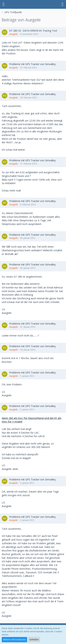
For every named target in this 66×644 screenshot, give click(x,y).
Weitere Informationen (14, 640)
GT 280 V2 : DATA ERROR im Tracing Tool (33, 31)
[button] (4, 4)
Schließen (34, 640)
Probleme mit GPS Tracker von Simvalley (32, 64)
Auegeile (13, 34)
